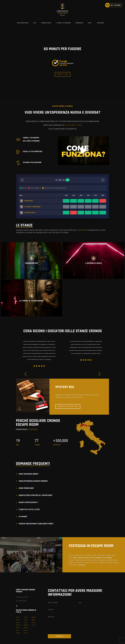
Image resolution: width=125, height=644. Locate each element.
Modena (34, 617)
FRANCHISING (100, 23)
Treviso (33, 625)
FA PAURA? (23, 517)
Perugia (18, 633)
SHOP (35, 23)
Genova (33, 622)
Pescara (26, 617)
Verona (18, 617)
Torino (25, 622)
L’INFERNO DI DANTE (46, 23)
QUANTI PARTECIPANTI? (28, 502)
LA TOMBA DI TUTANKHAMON (63, 23)
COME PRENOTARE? (26, 488)
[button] (83, 151)
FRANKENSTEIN (79, 23)
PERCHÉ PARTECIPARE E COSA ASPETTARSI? (36, 524)
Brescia (18, 620)
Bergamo (26, 625)
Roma (17, 630)
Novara (26, 630)
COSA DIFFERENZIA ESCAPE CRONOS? (33, 481)
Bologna (26, 628)
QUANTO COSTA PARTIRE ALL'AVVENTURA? (36, 495)
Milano (33, 620)
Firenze (26, 633)
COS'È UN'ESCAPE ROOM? (29, 474)
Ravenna (18, 625)
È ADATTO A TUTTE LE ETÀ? (29, 509)
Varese (18, 628)
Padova (18, 622)
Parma (25, 620)
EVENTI (90, 23)
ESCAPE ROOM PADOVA (23, 23)
